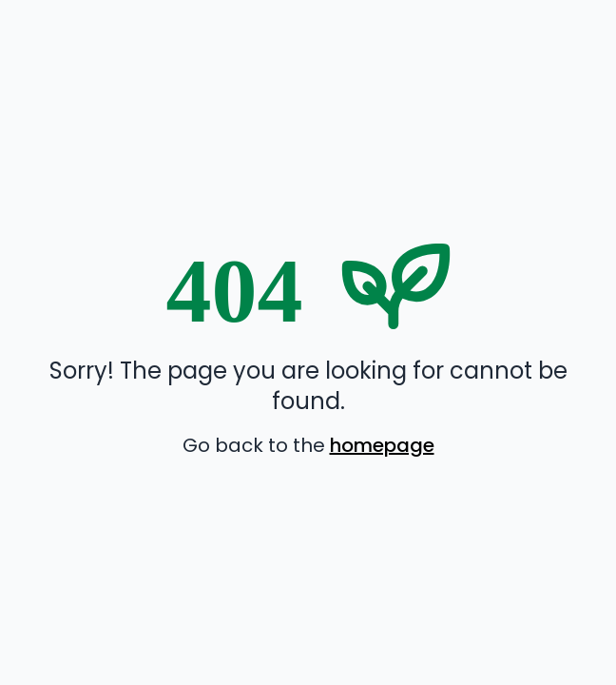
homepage (382, 445)
